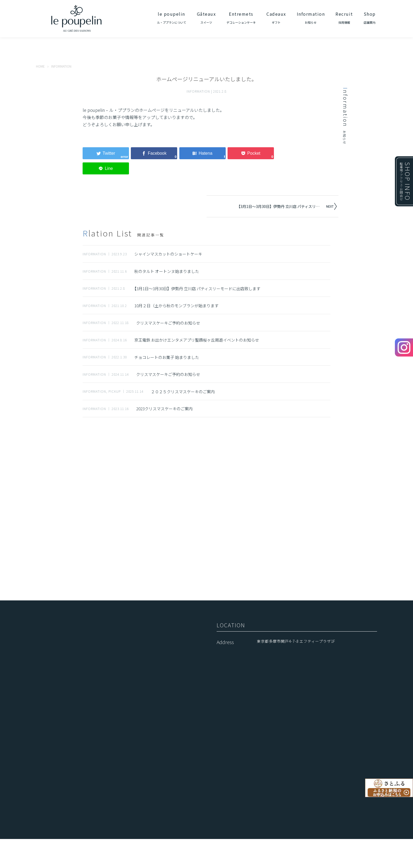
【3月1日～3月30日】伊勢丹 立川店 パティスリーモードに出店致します (281, 206)
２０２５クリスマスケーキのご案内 (183, 392)
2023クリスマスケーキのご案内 (164, 409)
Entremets (241, 18)
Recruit (344, 18)
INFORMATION (198, 91)
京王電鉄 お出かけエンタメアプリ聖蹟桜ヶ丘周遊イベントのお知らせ (197, 340)
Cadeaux (276, 18)
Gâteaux (207, 18)
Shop (370, 18)
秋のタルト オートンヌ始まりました (167, 271)
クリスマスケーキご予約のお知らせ (168, 323)
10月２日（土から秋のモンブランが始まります (176, 306)
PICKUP (115, 391)
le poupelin (172, 18)
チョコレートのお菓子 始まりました (167, 357)
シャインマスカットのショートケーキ (168, 254)
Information (311, 18)
